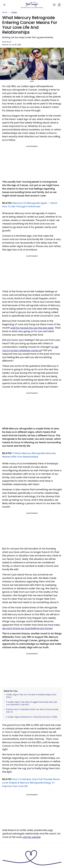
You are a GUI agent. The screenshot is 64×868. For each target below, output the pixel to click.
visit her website (31, 837)
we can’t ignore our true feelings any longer (27, 628)
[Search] (54, 5)
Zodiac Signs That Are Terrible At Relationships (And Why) (31, 696)
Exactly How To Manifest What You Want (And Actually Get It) (32, 711)
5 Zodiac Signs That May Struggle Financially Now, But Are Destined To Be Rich (32, 703)
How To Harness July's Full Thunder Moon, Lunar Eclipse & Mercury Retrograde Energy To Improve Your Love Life (31, 783)
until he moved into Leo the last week (32, 328)
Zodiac (14, 12)
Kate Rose (7, 42)
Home (5, 12)
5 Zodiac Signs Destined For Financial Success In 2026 (32, 717)
